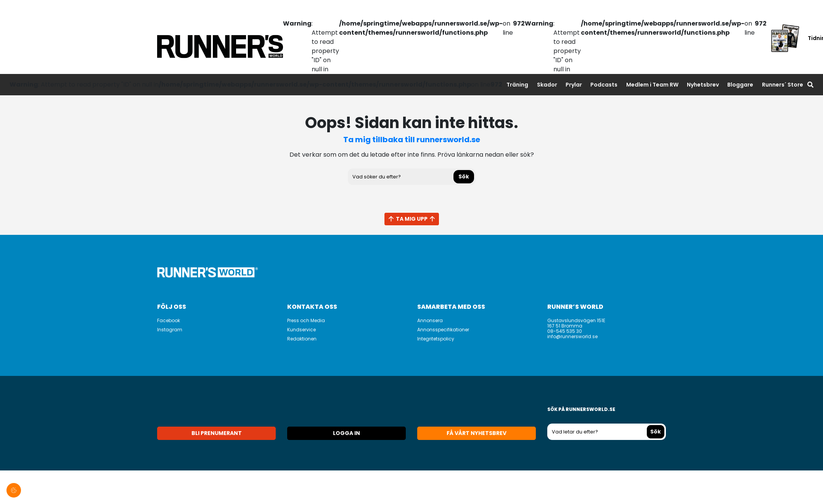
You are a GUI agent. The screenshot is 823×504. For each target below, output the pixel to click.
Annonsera (430, 320)
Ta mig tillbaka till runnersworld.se (412, 140)
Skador (547, 85)
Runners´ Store (783, 85)
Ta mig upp (412, 219)
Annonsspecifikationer (443, 330)
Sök (464, 177)
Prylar (574, 85)
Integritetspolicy (436, 339)
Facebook (169, 320)
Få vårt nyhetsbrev (477, 433)
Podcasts (604, 85)
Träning (517, 85)
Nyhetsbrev (703, 85)
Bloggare (740, 85)
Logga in (346, 433)
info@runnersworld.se (572, 336)
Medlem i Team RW (652, 85)
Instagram (170, 330)
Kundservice (301, 330)
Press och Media (306, 320)
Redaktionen (302, 339)
